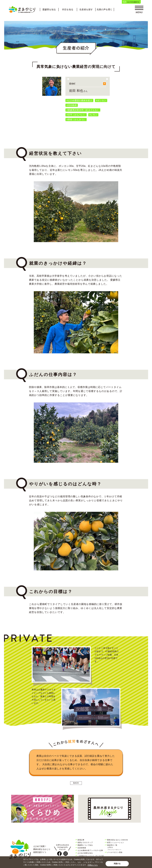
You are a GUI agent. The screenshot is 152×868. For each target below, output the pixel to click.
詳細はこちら (93, 865)
